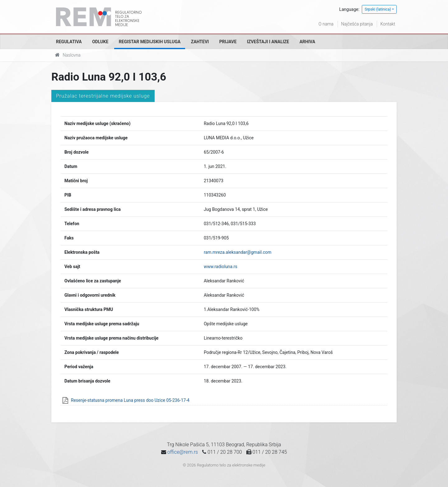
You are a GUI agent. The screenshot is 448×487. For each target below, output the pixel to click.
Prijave (228, 42)
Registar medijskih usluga (150, 42)
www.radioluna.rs (221, 267)
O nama (326, 24)
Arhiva (307, 42)
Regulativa (69, 42)
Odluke (100, 42)
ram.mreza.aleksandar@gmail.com (238, 252)
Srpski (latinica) (378, 9)
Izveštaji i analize (268, 42)
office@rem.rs (183, 452)
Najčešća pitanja (357, 24)
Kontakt (388, 24)
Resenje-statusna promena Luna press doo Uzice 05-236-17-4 (130, 400)
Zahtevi (200, 42)
